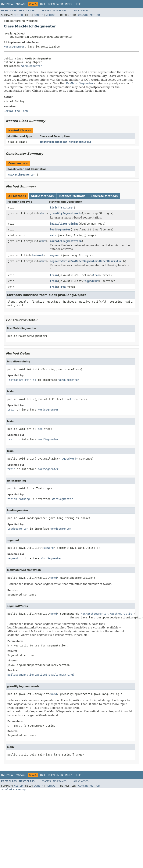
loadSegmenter (60, 229)
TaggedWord (91, 281)
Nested (18, 15)
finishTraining (61, 208)
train (54, 275)
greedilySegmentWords (66, 213)
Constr (38, 15)
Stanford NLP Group (13, 790)
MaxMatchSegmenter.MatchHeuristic (66, 142)
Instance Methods (72, 196)
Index (69, 4)
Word (43, 213)
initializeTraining (64, 224)
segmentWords (59, 261)
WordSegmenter (14, 47)
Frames (46, 11)
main (53, 235)
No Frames (60, 11)
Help (78, 4)
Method (50, 15)
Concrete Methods (104, 196)
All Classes (81, 11)
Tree (43, 4)
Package (21, 4)
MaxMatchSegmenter (21, 175)
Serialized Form (16, 111)
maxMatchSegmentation (66, 241)
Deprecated (55, 4)
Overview (7, 4)
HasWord (37, 255)
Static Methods (42, 196)
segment (55, 255)
